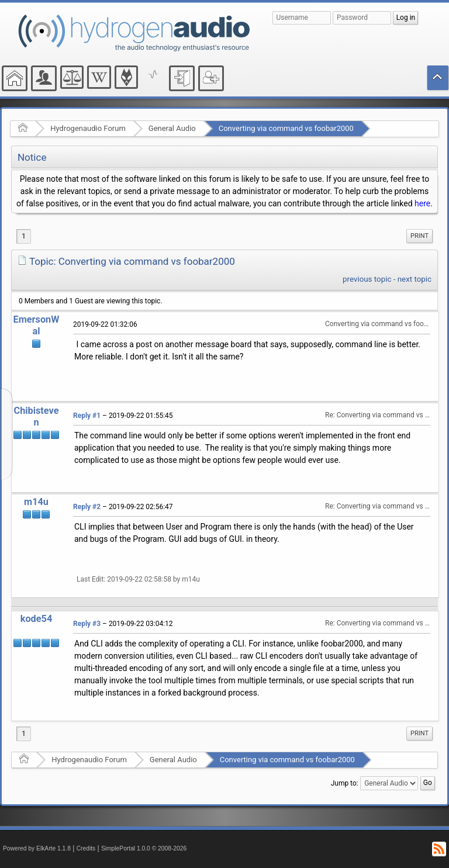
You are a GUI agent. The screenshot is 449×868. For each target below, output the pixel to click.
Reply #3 (87, 624)
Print (419, 236)
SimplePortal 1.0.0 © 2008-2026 (144, 848)
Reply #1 (87, 416)
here (422, 203)
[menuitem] (419, 236)
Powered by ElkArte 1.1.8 (37, 848)
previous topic (367, 279)
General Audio (172, 128)
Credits (86, 848)
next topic (415, 279)
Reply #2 (87, 507)
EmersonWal (37, 325)
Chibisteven (37, 416)
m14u (36, 502)
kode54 (36, 619)
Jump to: (345, 783)
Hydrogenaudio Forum (88, 128)
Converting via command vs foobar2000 (286, 128)
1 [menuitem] (24, 236)
